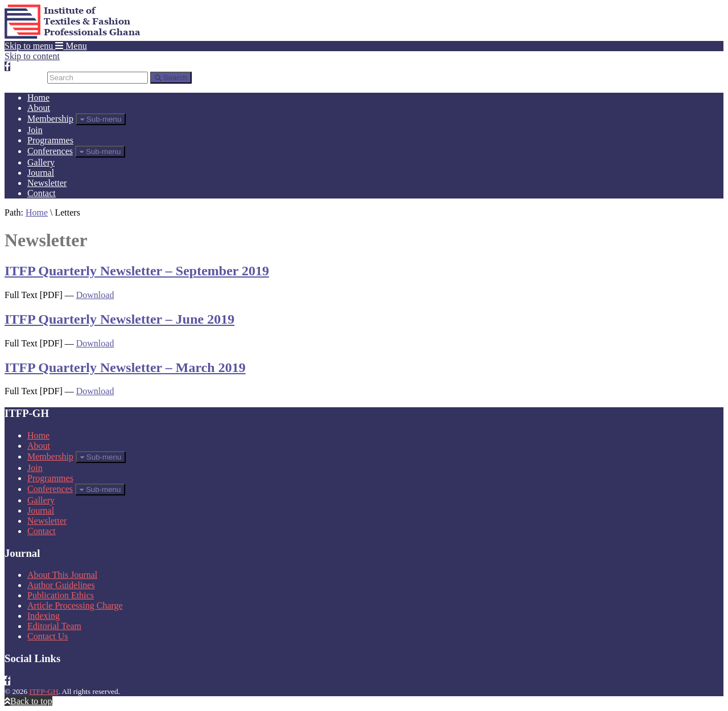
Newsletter (47, 183)
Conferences (50, 151)
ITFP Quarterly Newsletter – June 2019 (119, 319)
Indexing (44, 616)
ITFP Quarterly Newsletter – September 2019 (137, 271)
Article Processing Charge (75, 605)
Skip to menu (29, 46)
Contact (42, 193)
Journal (41, 173)
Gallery (41, 162)
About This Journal (62, 575)
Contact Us (48, 636)
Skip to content (32, 56)
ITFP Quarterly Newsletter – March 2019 (125, 367)
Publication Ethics (61, 595)
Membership (50, 119)
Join (35, 130)
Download (95, 295)
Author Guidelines (61, 585)
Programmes (50, 140)
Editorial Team (54, 626)
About (39, 108)
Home (38, 98)
